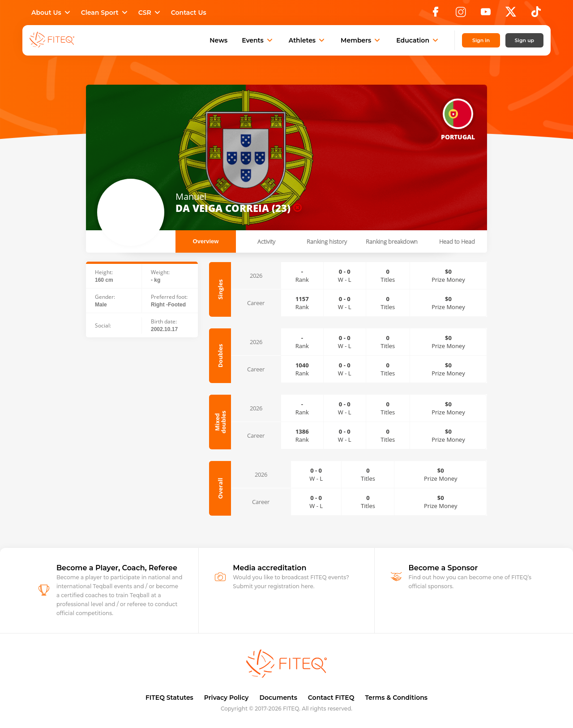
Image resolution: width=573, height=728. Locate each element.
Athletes (308, 40)
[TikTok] (536, 14)
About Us (52, 13)
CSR (150, 13)
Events (258, 40)
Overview (206, 241)
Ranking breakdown (392, 241)
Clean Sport (105, 13)
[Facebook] (436, 14)
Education (418, 40)
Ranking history (327, 241)
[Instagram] (461, 14)
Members (361, 40)
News (218, 40)
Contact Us (189, 13)
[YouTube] (486, 14)
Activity (266, 241)
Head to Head (457, 241)
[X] (511, 14)
